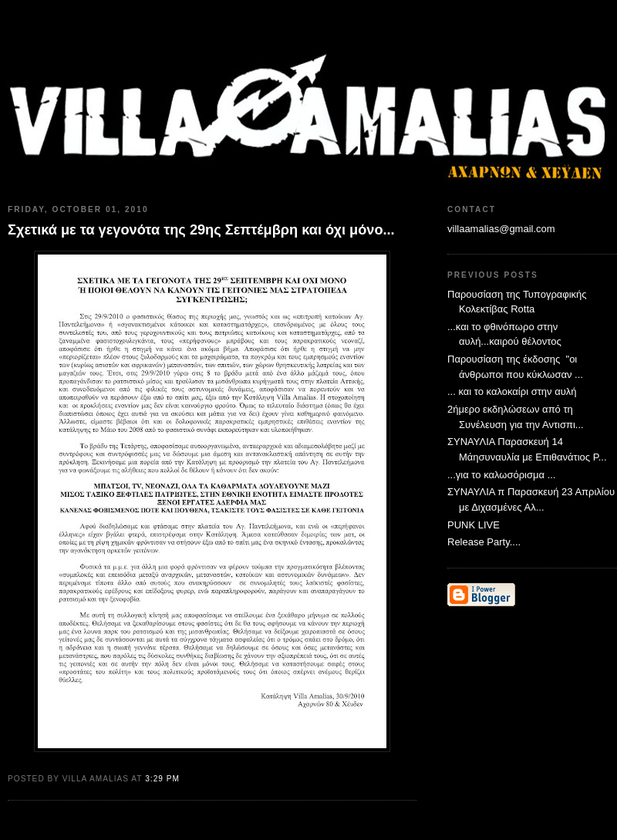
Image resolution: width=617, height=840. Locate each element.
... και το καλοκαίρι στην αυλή (512, 391)
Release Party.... (484, 542)
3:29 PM (162, 779)
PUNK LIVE (474, 525)
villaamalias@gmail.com (501, 229)
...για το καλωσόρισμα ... (501, 475)
